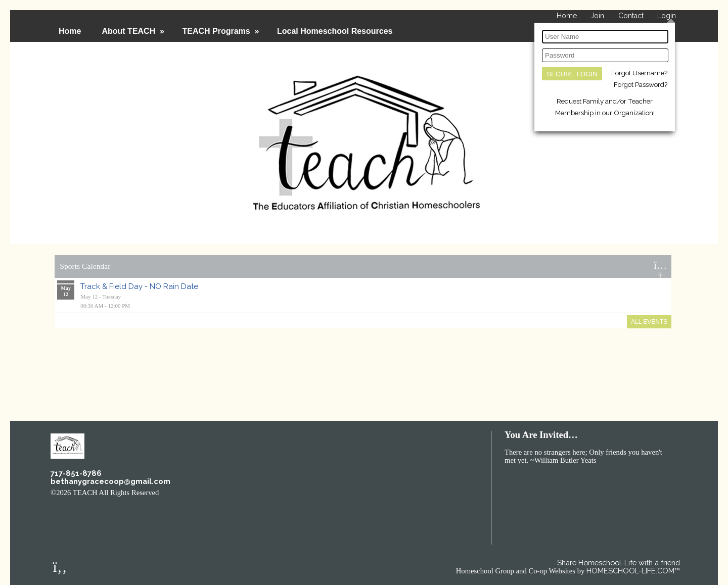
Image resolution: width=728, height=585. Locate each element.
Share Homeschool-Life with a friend (619, 563)
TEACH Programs (221, 31)
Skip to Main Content (203, 492)
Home (70, 31)
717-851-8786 (76, 473)
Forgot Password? (641, 84)
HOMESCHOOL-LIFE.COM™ (633, 571)
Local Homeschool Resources (335, 31)
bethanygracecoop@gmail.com (110, 481)
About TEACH (134, 31)
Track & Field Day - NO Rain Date (139, 286)
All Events (649, 322)
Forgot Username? (639, 73)
